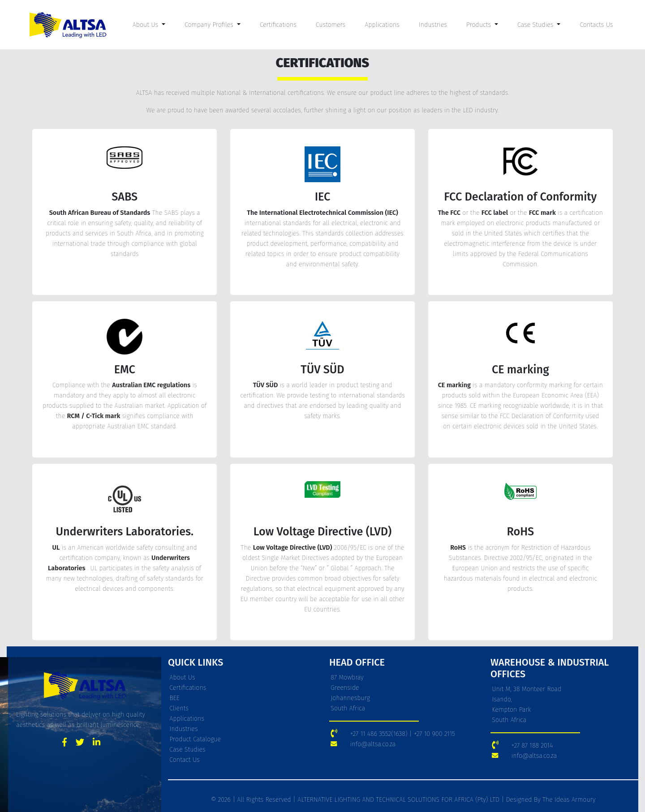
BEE (174, 698)
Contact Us (184, 760)
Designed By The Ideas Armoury (550, 800)
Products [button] (479, 25)
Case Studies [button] (536, 25)
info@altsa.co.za (373, 744)
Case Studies (187, 750)
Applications (382, 25)
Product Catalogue (195, 739)
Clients (179, 708)
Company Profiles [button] (210, 25)
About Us (182, 677)
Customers (331, 25)
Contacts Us (596, 25)
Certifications (278, 25)
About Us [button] (146, 25)
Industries (433, 25)
